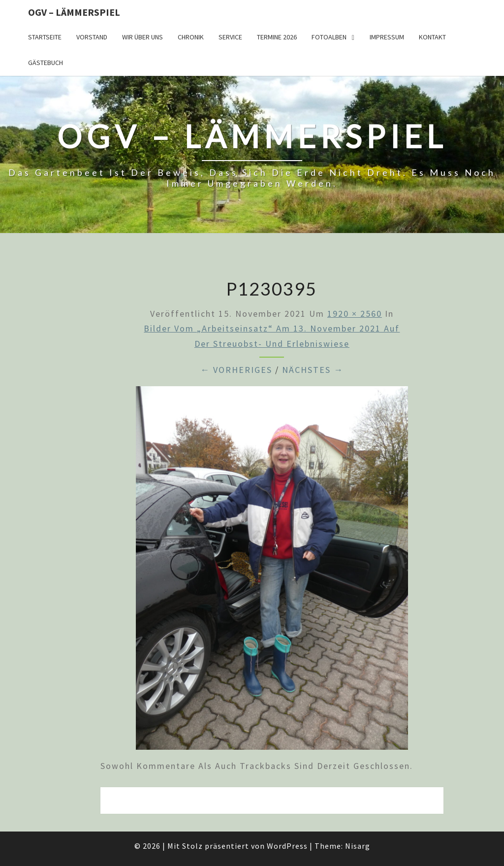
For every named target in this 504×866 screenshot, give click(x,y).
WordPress (287, 846)
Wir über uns (142, 37)
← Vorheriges (236, 370)
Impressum (387, 37)
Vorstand (92, 37)
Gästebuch (46, 63)
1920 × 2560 (355, 314)
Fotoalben (329, 37)
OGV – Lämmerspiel (74, 12)
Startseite (45, 37)
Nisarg (358, 846)
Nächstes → (313, 370)
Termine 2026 (277, 37)
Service (230, 37)
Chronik (191, 37)
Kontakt (432, 37)
